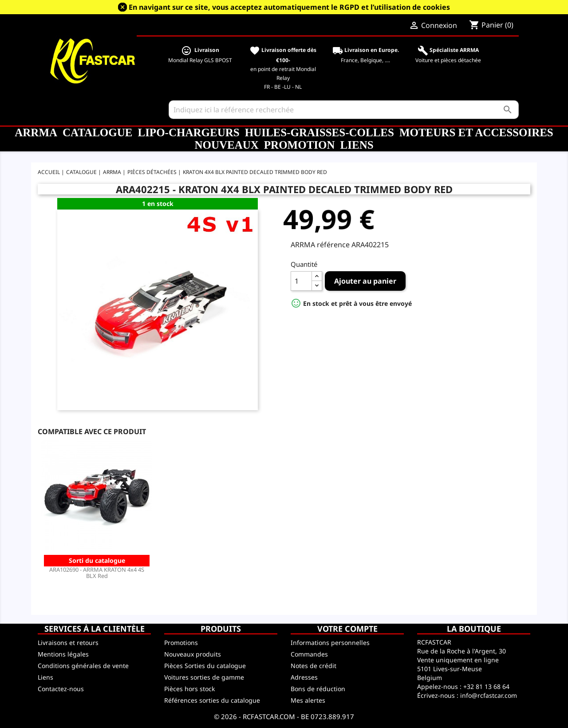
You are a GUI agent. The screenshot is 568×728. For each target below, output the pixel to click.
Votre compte (347, 629)
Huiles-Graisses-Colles (319, 133)
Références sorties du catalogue (212, 700)
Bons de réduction (318, 689)
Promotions (181, 643)
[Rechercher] (344, 110)
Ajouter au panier (365, 281)
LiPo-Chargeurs (188, 133)
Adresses (304, 677)
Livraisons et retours (68, 643)
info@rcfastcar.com (489, 695)
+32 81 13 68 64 (486, 686)
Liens (357, 145)
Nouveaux (226, 145)
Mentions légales (63, 654)
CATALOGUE (97, 133)
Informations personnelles (330, 643)
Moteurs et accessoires (476, 133)
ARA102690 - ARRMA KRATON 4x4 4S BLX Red (97, 573)
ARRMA (36, 133)
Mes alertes (308, 700)
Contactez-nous (61, 689)
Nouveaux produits (193, 654)
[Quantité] (301, 281)
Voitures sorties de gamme (204, 677)
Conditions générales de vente (83, 666)
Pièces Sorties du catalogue (205, 666)
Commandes (309, 654)
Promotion (300, 145)
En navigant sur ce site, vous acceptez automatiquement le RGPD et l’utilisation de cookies (289, 7)
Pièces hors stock (189, 689)
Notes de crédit (314, 666)
